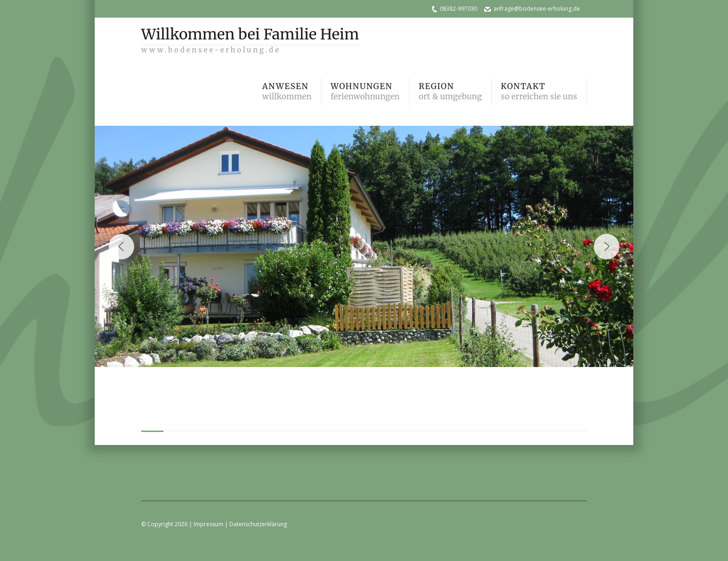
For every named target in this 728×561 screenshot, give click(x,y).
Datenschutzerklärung (258, 524)
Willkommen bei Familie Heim (250, 38)
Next (607, 247)
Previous (121, 247)
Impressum (208, 524)
